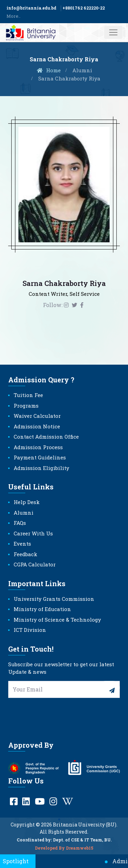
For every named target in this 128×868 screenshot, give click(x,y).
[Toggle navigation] (113, 32)
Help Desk (27, 502)
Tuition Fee (28, 395)
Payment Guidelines (40, 457)
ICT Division (30, 630)
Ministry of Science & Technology (57, 620)
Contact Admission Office (46, 437)
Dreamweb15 (80, 850)
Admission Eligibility (41, 468)
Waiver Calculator (37, 416)
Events (22, 544)
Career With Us (33, 533)
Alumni (82, 70)
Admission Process (38, 447)
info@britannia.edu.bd (31, 8)
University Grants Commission (54, 599)
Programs (26, 406)
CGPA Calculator (35, 564)
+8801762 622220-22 (84, 8)
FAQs (20, 523)
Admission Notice (37, 426)
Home (48, 70)
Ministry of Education (42, 609)
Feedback (25, 554)
